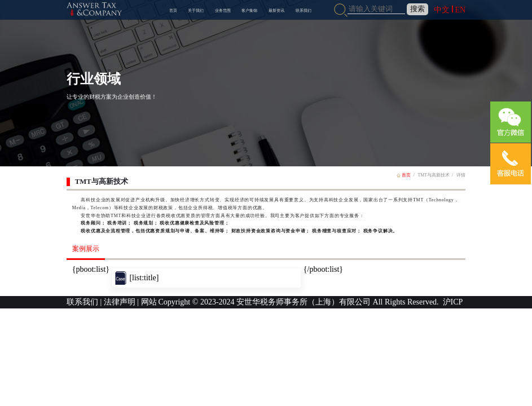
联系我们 (304, 10)
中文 (442, 10)
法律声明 (120, 302)
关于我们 (196, 10)
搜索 (417, 9)
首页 (173, 10)
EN (460, 10)
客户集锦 (249, 10)
